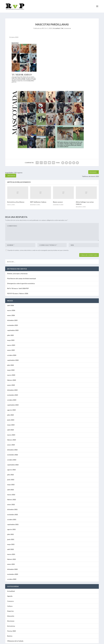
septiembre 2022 (13, 463)
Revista (10, 634)
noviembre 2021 (13, 513)
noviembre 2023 (13, 393)
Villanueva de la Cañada (15, 639)
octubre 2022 (12, 458)
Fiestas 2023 (11, 629)
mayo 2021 (11, 543)
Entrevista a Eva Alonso (16, 200)
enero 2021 (11, 562)
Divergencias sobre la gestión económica (21, 282)
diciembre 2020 (12, 567)
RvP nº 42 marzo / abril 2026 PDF (18, 287)
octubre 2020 (12, 577)
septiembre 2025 (13, 328)
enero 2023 (11, 443)
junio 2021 (11, 537)
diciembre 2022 (12, 448)
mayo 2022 (11, 483)
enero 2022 (11, 503)
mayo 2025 (11, 338)
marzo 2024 (11, 373)
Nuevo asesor (58, 200)
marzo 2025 (11, 343)
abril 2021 (11, 547)
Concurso (10, 599)
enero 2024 (11, 383)
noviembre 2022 (13, 453)
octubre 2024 (12, 353)
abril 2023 (11, 428)
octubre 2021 (12, 518)
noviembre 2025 (13, 323)
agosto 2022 (11, 468)
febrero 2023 (12, 438)
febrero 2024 (12, 378)
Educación (11, 614)
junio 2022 (11, 478)
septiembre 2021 (13, 523)
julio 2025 (10, 333)
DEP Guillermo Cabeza (38, 200)
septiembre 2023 (13, 403)
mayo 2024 (11, 368)
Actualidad (56, 26)
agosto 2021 (11, 528)
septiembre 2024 (13, 358)
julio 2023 (10, 413)
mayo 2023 (11, 423)
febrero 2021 (12, 557)
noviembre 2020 (13, 572)
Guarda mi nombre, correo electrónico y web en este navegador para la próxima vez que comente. (38, 248)
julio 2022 (10, 473)
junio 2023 (11, 418)
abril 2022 (11, 488)
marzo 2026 (11, 309)
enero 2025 (11, 348)
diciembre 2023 (12, 388)
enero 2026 (11, 313)
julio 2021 (10, 533)
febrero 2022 (12, 498)
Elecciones (11, 619)
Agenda (10, 594)
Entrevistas (11, 624)
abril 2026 (11, 304)
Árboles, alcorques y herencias (17, 272)
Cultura (10, 604)
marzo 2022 (11, 493)
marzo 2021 (11, 552)
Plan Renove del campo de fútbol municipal (22, 277)
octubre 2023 (12, 398)
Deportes (10, 609)
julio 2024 (10, 363)
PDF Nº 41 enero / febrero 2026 (18, 292)
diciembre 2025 (12, 318)
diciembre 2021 (12, 508)
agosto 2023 (11, 408)
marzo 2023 (11, 433)
